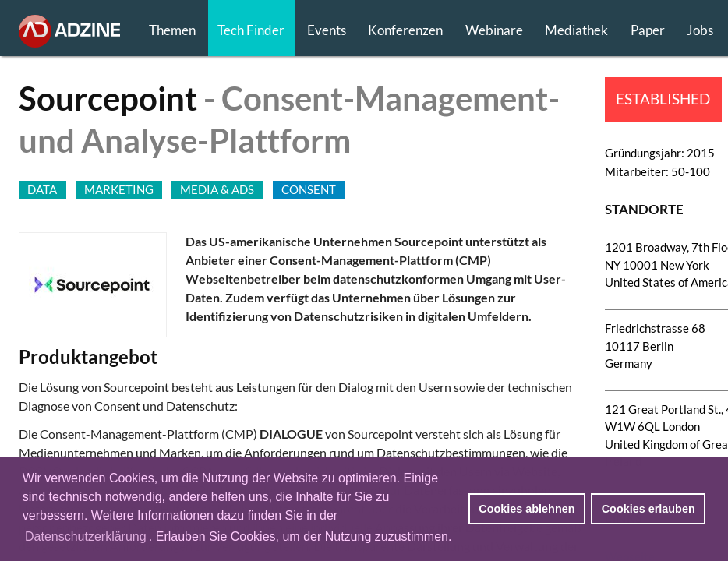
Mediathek (576, 30)
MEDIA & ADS (217, 189)
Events (327, 30)
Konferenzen (405, 30)
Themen (172, 30)
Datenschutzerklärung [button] (86, 536)
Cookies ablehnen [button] (527, 509)
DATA (42, 189)
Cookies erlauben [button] (648, 509)
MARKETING (119, 189)
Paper (648, 30)
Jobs (700, 30)
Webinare (494, 30)
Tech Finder (251, 30)
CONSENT (309, 189)
